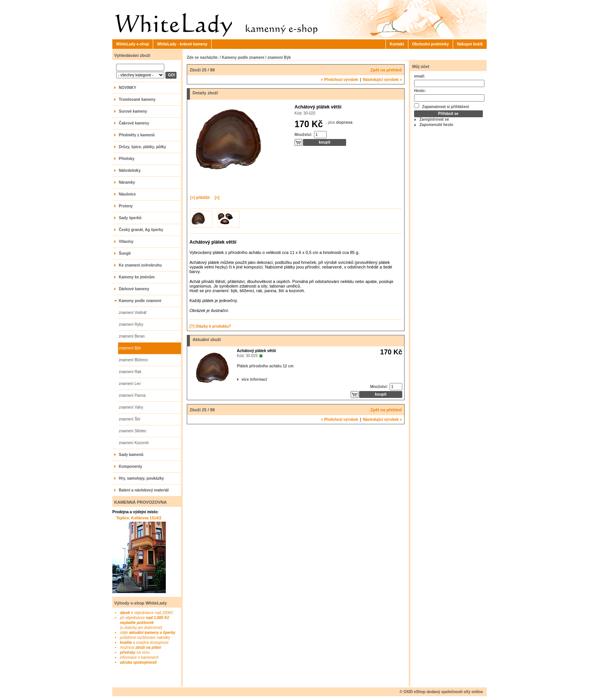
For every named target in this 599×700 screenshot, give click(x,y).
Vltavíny (126, 242)
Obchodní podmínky (431, 44)
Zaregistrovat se (434, 119)
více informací (242, 379)
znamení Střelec (133, 431)
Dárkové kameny (134, 289)
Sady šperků (130, 218)
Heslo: (420, 91)
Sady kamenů (131, 455)
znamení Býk (130, 348)
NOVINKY (128, 88)
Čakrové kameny (134, 123)
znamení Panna (132, 395)
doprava (344, 122)
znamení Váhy (131, 407)
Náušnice (127, 194)
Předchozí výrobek (339, 80)
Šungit (125, 253)
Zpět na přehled (386, 70)
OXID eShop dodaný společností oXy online (443, 692)
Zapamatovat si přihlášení (442, 106)
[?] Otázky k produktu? (210, 326)
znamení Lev (130, 384)
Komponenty (130, 466)
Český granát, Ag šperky (141, 230)
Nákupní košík (470, 44)
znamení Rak (130, 372)
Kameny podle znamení (140, 301)
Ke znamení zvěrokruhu (140, 265)
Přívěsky (127, 159)
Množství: (303, 135)
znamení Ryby (131, 324)
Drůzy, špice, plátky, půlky (142, 147)
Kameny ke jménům (137, 277)
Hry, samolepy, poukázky (141, 478)
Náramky (127, 182)
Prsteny (126, 206)
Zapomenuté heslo (436, 125)
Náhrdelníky (130, 171)
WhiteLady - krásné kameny (182, 44)
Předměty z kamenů (137, 135)
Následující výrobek (382, 80)
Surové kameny (133, 111)
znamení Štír (130, 419)
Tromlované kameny (137, 99)
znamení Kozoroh (134, 443)
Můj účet (421, 66)
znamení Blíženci (133, 360)
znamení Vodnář (133, 313)
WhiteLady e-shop (133, 44)
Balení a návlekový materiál (144, 490)
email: (420, 76)
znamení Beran (132, 336)
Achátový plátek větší (256, 351)
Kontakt (397, 44)
